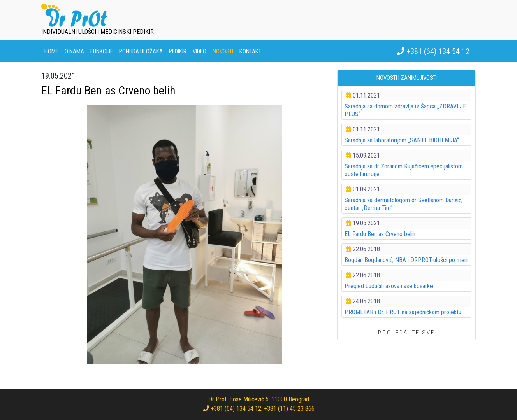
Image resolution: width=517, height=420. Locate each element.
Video (200, 51)
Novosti (223, 51)
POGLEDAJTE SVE (406, 332)
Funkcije (102, 51)
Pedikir (178, 51)
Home (51, 51)
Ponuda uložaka (141, 51)
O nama (74, 51)
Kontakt (250, 51)
